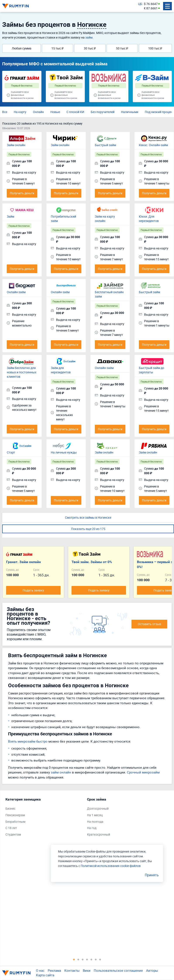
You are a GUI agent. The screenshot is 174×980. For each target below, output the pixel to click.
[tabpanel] (44, 818)
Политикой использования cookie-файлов (111, 866)
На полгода (95, 822)
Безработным (15, 822)
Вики (87, 970)
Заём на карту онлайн (105, 219)
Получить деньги (22, 193)
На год (92, 828)
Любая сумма (22, 48)
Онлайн (38, 112)
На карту (20, 112)
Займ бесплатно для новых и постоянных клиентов (22, 372)
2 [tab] (78, 959)
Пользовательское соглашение (118, 970)
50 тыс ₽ (122, 48)
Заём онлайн (148, 452)
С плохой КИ (75, 112)
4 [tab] (87, 959)
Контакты (72, 970)
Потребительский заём (63, 219)
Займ (10, 216)
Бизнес (10, 808)
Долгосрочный (98, 808)
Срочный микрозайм (143, 772)
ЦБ (140, 4)
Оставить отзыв (149, 624)
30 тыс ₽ (90, 48)
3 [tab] (83, 959)
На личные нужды (64, 452)
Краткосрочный (99, 834)
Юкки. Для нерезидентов (149, 219)
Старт (11, 452)
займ (89, 37)
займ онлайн (61, 772)
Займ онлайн (16, 145)
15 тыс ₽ (58, 48)
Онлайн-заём (16, 292)
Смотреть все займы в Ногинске (88, 517)
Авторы (152, 970)
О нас (40, 970)
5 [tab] (91, 959)
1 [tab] (74, 959)
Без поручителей (103, 112)
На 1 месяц (95, 815)
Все (5, 112)
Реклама (54, 970)
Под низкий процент (159, 112)
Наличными (130, 112)
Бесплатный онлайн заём (109, 294)
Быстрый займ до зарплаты (152, 370)
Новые (55, 112)
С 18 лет (11, 828)
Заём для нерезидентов (61, 370)
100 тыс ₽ (155, 48)
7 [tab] (100, 959)
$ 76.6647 (151, 4)
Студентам (13, 834)
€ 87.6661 (151, 8)
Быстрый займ (105, 145)
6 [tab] (96, 959)
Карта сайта (45, 975)
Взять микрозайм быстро (28, 741)
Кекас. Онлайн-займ (153, 145)
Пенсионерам (15, 815)
